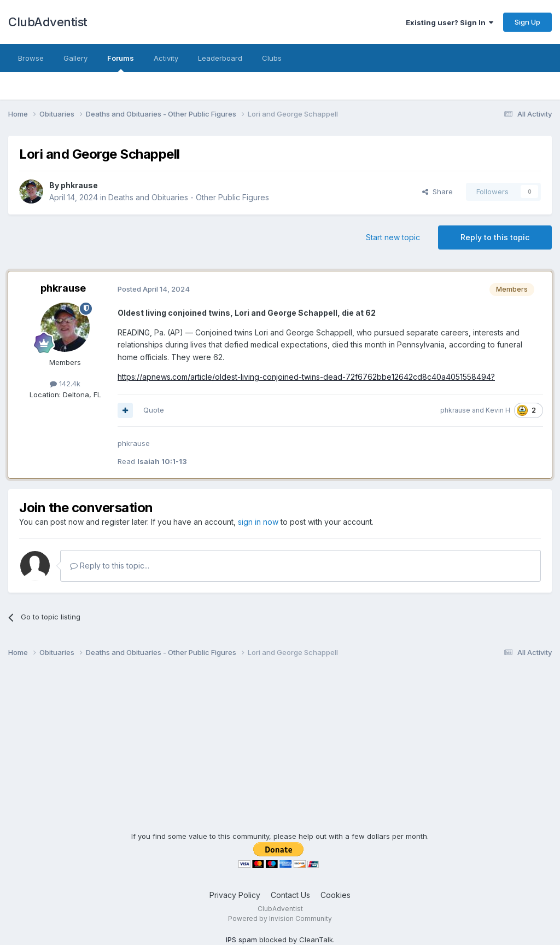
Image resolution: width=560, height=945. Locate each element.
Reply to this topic (495, 237)
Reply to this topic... (110, 566)
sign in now (258, 522)
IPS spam (241, 940)
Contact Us (290, 895)
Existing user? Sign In (450, 22)
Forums (121, 63)
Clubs (272, 58)
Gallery (75, 58)
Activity (166, 58)
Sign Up (527, 22)
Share (437, 192)
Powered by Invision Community (280, 918)
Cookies (336, 895)
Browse (31, 58)
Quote (154, 410)
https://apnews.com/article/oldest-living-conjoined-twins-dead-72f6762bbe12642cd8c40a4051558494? (306, 377)
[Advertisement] (280, 755)
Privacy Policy (235, 895)
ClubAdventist (48, 22)
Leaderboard (220, 58)
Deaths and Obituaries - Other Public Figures (189, 197)
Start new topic (393, 237)
